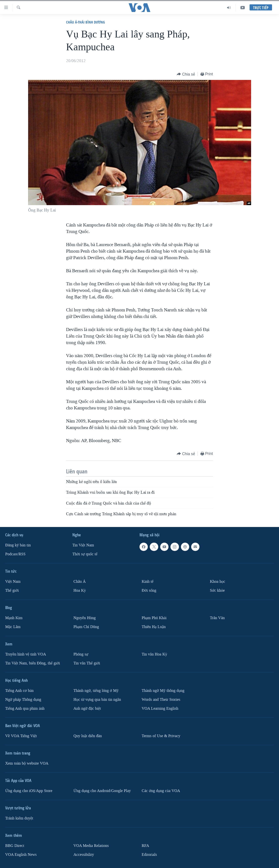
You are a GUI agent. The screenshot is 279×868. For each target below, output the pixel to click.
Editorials (149, 855)
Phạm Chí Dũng (86, 627)
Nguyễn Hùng (85, 618)
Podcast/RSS (15, 554)
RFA (145, 846)
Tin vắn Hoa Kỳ (154, 654)
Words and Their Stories (161, 700)
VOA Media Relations (91, 846)
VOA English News (21, 855)
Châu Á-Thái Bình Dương (85, 22)
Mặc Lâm (13, 627)
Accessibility (84, 855)
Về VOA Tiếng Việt (21, 736)
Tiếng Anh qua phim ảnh (25, 708)
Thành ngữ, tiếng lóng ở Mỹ (96, 691)
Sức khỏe (217, 590)
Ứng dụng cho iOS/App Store (29, 791)
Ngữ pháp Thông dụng (23, 700)
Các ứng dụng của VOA (161, 791)
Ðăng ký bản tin (18, 545)
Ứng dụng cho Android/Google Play (102, 791)
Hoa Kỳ (80, 590)
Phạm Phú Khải (154, 618)
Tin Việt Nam (83, 545)
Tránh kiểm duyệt (19, 818)
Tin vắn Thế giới (87, 663)
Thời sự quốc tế (85, 554)
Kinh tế (148, 582)
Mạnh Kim (14, 618)
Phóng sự (81, 654)
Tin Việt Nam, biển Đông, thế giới (33, 663)
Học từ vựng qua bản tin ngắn (97, 700)
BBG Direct (15, 846)
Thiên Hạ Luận (154, 627)
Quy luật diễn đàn (88, 736)
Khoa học (218, 582)
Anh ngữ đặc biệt (87, 708)
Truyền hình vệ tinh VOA (26, 654)
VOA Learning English (160, 708)
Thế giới (12, 590)
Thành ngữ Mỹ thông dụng (163, 691)
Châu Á (80, 582)
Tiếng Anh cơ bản (19, 691)
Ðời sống (149, 590)
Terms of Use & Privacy (161, 736)
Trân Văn (217, 618)
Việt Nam (13, 582)
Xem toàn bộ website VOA (27, 763)
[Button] (186, 74)
